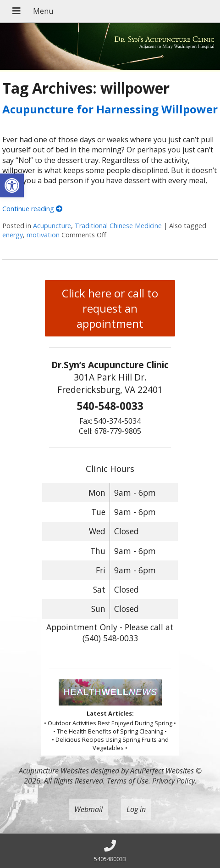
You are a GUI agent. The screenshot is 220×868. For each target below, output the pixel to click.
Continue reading (32, 209)
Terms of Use (128, 781)
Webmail (88, 809)
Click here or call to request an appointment (110, 308)
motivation (43, 235)
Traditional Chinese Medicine (118, 226)
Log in (136, 809)
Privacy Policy (173, 781)
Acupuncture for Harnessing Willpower (110, 109)
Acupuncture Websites (54, 771)
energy (13, 235)
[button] (12, 185)
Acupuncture (52, 226)
